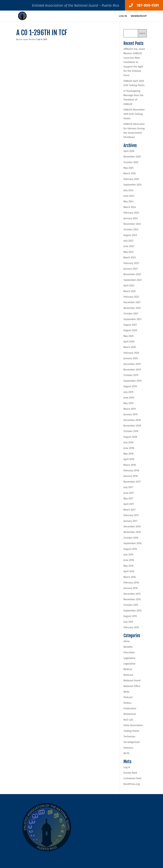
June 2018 (129, 448)
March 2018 (130, 465)
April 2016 (129, 571)
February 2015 (131, 627)
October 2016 (131, 538)
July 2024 (128, 190)
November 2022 (132, 274)
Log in (127, 767)
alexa (127, 641)
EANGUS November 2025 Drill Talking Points (134, 114)
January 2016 (131, 588)
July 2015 (128, 622)
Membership (139, 16)
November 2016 (132, 532)
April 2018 (129, 459)
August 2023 (130, 235)
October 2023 (131, 229)
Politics (128, 703)
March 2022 (130, 291)
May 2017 (128, 499)
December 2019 (132, 364)
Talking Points (131, 731)
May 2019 (128, 403)
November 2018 (132, 426)
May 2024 (129, 201)
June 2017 (129, 493)
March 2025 (130, 173)
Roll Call (128, 720)
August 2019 (130, 386)
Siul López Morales (27, 39)
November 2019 (132, 370)
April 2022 (129, 286)
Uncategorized (132, 742)
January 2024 (131, 218)
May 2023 (128, 252)
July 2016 (128, 555)
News (127, 692)
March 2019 (130, 409)
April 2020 (129, 342)
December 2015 (132, 594)
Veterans (128, 748)
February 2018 (131, 470)
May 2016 (128, 566)
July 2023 (128, 241)
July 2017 (128, 487)
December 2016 (132, 527)
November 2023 (132, 224)
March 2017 (130, 510)
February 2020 (131, 353)
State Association (133, 725)
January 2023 (131, 269)
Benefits (128, 647)
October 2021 (131, 314)
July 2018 (128, 442)
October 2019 (131, 375)
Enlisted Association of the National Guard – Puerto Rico (76, 6)
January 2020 (131, 358)
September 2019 (133, 381)
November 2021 (132, 308)
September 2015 (132, 611)
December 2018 (132, 420)
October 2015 (131, 605)
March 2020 (130, 347)
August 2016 (130, 549)
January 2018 (131, 476)
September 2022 (133, 280)
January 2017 (130, 521)
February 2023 (131, 263)
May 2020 (129, 336)
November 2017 (132, 482)
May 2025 (128, 168)
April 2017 (129, 504)
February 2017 (131, 515)
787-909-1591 (144, 5)
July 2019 (128, 392)
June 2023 (129, 246)
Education (129, 652)
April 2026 (129, 151)
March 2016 (130, 577)
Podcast (128, 697)
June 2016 (129, 560)
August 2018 (130, 437)
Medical (128, 669)
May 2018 (128, 454)
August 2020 (130, 330)
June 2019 (129, 398)
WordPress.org (132, 784)
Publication (130, 709)
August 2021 (130, 325)
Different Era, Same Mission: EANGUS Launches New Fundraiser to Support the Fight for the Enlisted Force (134, 62)
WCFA (126, 753)
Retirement (130, 714)
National (128, 675)
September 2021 (132, 319)
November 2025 (132, 157)
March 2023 (130, 258)
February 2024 (131, 213)
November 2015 (132, 599)
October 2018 (131, 431)
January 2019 (131, 414)
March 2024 (130, 207)
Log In (123, 16)
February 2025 (131, 179)
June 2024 (129, 196)
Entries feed (130, 773)
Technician (129, 737)
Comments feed (132, 778)
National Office (132, 686)
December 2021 (132, 302)
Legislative (129, 658)
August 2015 (130, 616)
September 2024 (133, 185)
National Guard (132, 680)
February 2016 (131, 583)
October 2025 (131, 162)
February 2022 (131, 297)
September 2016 (133, 543)
